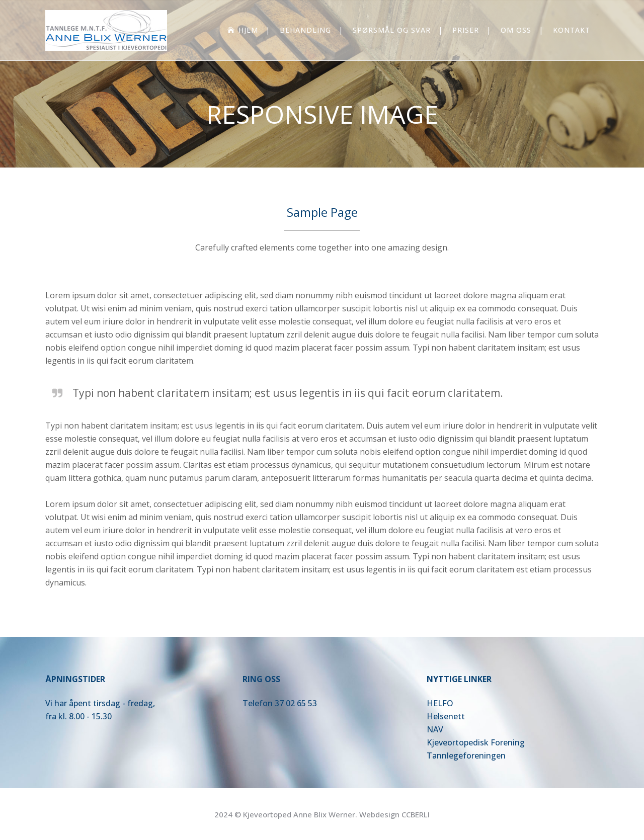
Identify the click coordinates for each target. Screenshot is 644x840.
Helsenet (444, 716)
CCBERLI (416, 814)
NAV (435, 729)
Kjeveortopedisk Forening (476, 742)
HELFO (440, 703)
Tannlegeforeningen (466, 755)
